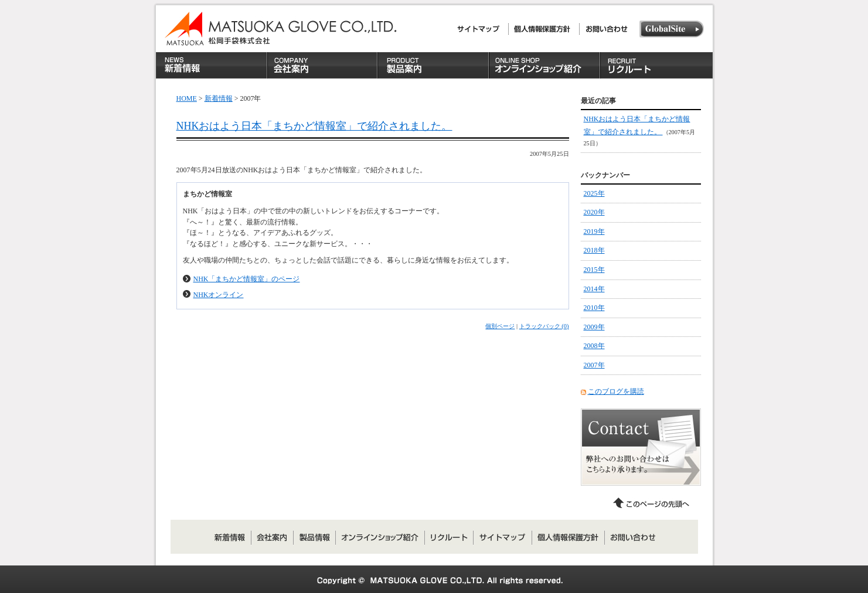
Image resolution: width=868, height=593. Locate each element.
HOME (187, 98)
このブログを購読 (616, 391)
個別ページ (500, 326)
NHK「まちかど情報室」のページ (247, 279)
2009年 (594, 327)
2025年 (594, 193)
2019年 (594, 231)
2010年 (594, 308)
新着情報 (219, 98)
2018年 (594, 250)
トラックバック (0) (544, 326)
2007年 (594, 365)
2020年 (594, 212)
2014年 (594, 289)
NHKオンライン (219, 295)
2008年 (594, 346)
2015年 (594, 270)
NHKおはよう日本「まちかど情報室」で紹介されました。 (314, 126)
